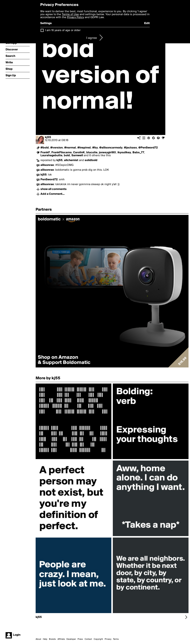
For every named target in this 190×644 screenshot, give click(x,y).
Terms (116, 639)
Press (80, 639)
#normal (70, 148)
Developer (71, 639)
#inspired (84, 148)
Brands (52, 639)
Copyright (98, 639)
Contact (88, 639)
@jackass (130, 148)
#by (95, 148)
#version (56, 148)
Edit (147, 23)
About (38, 639)
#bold (45, 148)
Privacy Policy (76, 17)
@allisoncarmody (111, 148)
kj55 (48, 137)
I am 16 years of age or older (63, 30)
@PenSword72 (148, 148)
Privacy (108, 639)
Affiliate (61, 639)
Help (45, 639)
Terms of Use (70, 14)
